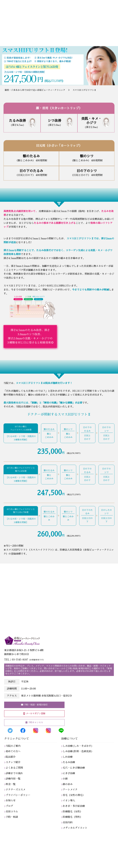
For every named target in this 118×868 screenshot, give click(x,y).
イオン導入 (69, 801)
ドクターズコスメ (16, 790)
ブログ (9, 806)
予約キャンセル (36, 722)
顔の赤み (68, 784)
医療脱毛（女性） (73, 812)
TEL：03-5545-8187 (24, 660)
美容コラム (12, 812)
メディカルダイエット (75, 828)
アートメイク (70, 790)
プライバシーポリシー (18, 795)
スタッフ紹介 (13, 762)
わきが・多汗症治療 (74, 806)
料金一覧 (11, 784)
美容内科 (68, 823)
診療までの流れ (14, 773)
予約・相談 (12, 817)
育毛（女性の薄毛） (74, 795)
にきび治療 (69, 773)
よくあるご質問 (14, 768)
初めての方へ (13, 751)
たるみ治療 (69, 762)
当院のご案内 (13, 746)
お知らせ (11, 801)
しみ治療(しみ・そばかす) (78, 746)
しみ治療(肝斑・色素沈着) (78, 751)
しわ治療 (68, 757)
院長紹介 (11, 757)
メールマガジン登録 (35, 713)
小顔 (65, 779)
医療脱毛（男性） (73, 817)
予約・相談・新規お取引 (36, 705)
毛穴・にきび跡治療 (74, 768)
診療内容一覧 (13, 779)
